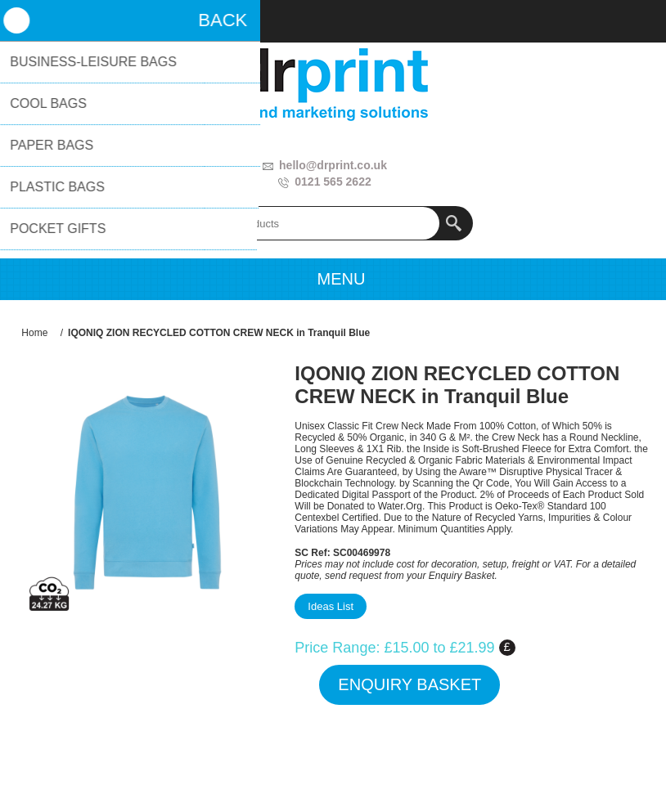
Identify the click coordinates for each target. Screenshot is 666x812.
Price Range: (337, 648)
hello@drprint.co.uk (333, 165)
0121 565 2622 (333, 182)
